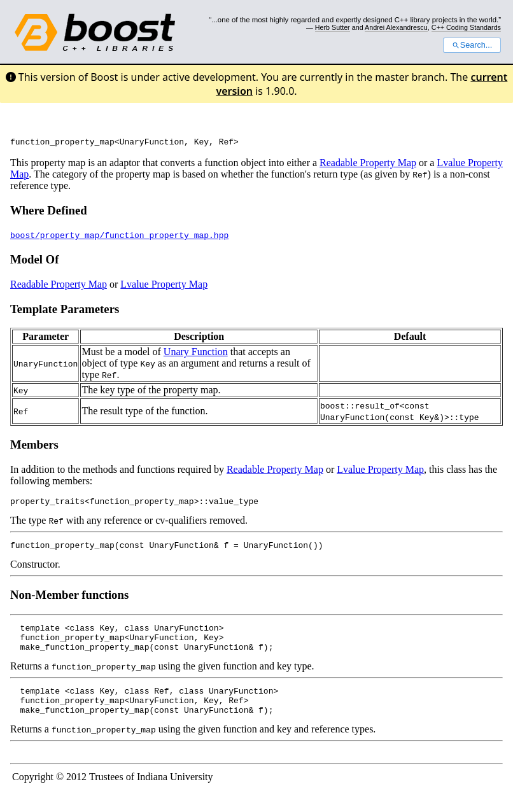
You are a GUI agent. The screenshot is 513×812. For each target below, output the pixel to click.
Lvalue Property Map (164, 286)
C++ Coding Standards (466, 27)
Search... (472, 45)
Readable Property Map (368, 164)
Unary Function (196, 353)
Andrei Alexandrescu (396, 27)
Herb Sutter (333, 27)
